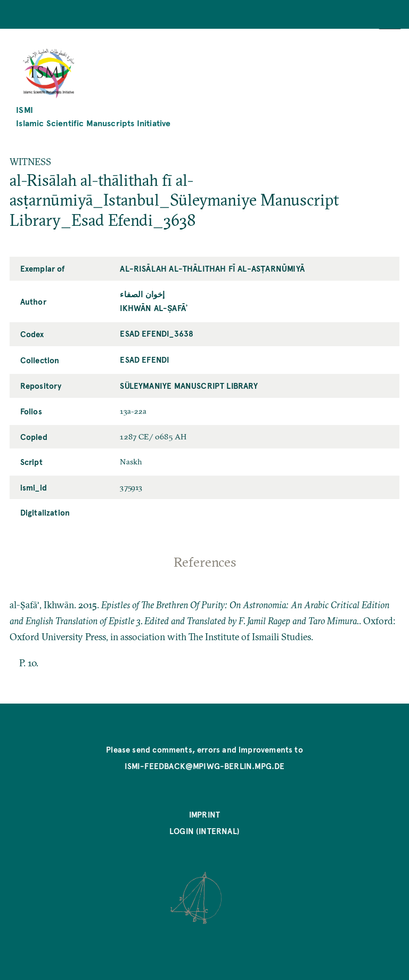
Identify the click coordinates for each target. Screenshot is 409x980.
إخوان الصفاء (142, 294)
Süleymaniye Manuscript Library (189, 386)
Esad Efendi (145, 360)
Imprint (204, 814)
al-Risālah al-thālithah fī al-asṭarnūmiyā (212, 268)
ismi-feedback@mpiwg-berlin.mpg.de (205, 766)
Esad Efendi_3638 (157, 333)
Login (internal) (204, 831)
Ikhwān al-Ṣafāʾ (154, 308)
